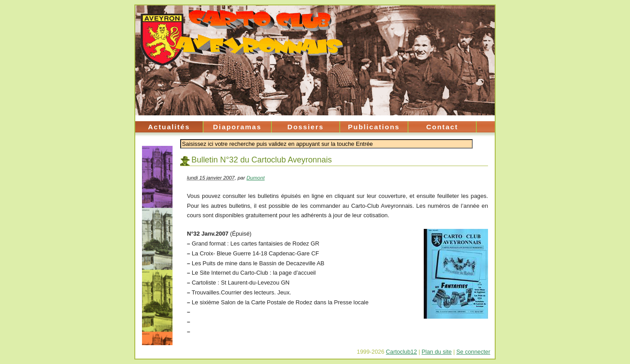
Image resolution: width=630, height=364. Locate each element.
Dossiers (306, 127)
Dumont (256, 178)
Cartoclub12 (402, 352)
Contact (442, 127)
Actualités (169, 127)
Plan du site (437, 352)
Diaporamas (237, 127)
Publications (374, 127)
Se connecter (473, 352)
